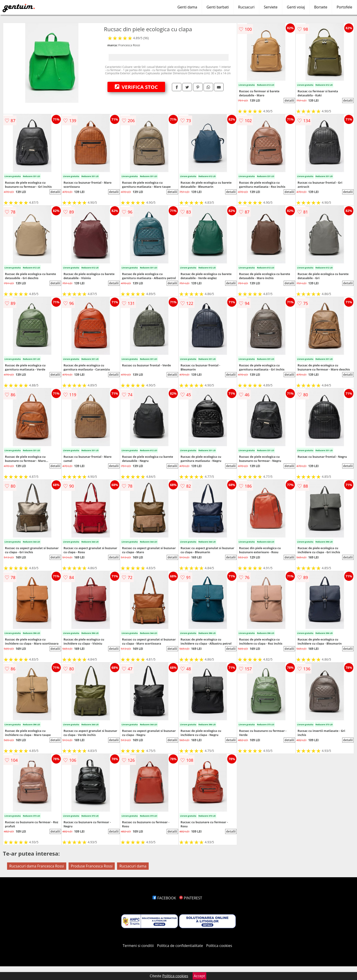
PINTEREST (191, 898)
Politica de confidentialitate (180, 946)
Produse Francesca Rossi (92, 866)
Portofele (344, 7)
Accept (199, 976)
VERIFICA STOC (136, 87)
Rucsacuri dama (133, 866)
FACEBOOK (164, 898)
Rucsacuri (246, 7)
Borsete (321, 7)
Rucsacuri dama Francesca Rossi (37, 866)
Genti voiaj (296, 7)
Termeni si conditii (138, 946)
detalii (289, 100)
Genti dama (187, 7)
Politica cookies (219, 946)
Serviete (271, 7)
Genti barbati (218, 7)
